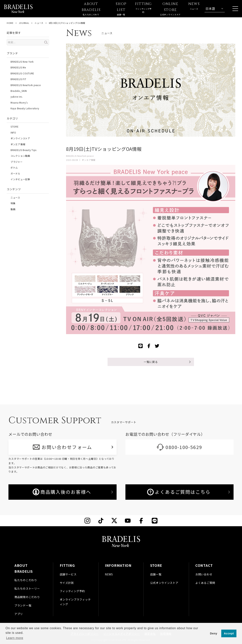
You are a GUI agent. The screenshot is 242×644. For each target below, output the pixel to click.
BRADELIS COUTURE (22, 73)
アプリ (19, 614)
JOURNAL (24, 23)
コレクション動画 (20, 156)
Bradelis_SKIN (19, 91)
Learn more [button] (15, 638)
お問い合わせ (204, 574)
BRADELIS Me (18, 67)
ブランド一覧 (23, 605)
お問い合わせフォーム (67, 447)
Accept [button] (229, 633)
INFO (13, 132)
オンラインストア (20, 138)
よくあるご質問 (205, 583)
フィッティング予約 (72, 591)
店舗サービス (68, 574)
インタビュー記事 (20, 179)
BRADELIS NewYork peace (26, 85)
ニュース (39, 23)
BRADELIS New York (22, 62)
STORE (15, 127)
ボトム (14, 167)
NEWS (109, 574)
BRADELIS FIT (18, 79)
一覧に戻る (151, 362)
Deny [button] (214, 633)
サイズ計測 (67, 583)
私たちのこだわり (26, 580)
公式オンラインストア (164, 583)
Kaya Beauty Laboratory (25, 108)
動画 (13, 209)
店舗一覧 (156, 574)
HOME (10, 23)
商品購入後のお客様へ (62, 492)
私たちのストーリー (27, 588)
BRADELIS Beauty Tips (24, 150)
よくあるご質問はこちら (179, 492)
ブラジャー (17, 162)
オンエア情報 (18, 144)
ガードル (15, 173)
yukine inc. (17, 97)
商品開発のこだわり (27, 597)
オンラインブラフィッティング (75, 602)
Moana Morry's (19, 102)
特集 (13, 203)
